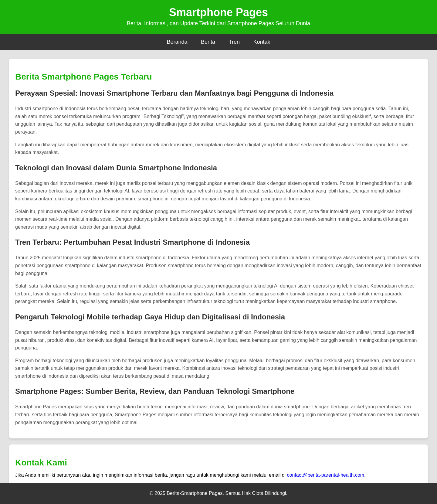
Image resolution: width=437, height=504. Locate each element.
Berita (208, 42)
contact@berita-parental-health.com (326, 475)
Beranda (177, 42)
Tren (234, 42)
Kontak (262, 42)
